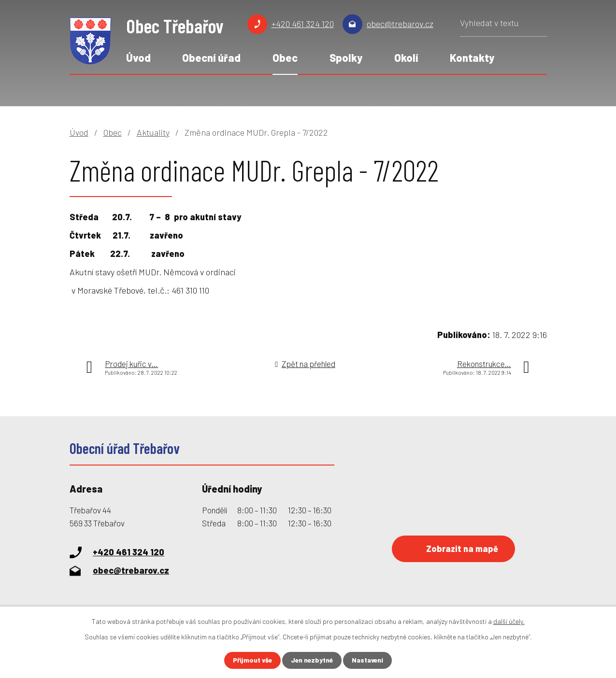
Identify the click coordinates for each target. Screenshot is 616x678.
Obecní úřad (211, 57)
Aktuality (153, 132)
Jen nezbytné (312, 660)
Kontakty (472, 57)
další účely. (509, 621)
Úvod (138, 57)
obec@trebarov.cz (400, 24)
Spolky (346, 57)
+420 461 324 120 (303, 24)
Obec (285, 57)
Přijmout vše (251, 660)
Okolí (406, 57)
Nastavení (369, 660)
